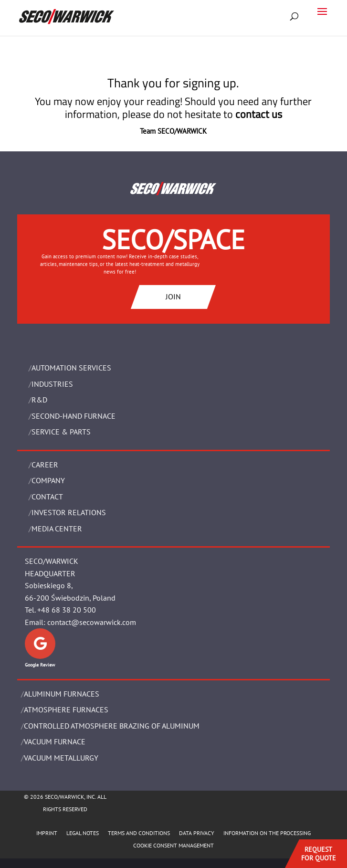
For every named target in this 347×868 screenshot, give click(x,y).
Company (48, 480)
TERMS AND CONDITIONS (139, 833)
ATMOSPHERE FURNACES (66, 709)
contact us (259, 114)
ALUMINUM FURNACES (62, 694)
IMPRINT (47, 833)
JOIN (173, 296)
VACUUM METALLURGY (61, 758)
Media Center (57, 529)
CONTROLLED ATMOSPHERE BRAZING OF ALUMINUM (112, 726)
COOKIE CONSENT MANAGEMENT (173, 845)
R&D (39, 400)
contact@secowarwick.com (92, 622)
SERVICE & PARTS (61, 432)
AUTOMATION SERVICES (71, 368)
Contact (47, 497)
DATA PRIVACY (197, 833)
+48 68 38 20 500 (67, 610)
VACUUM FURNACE (55, 741)
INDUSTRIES (52, 384)
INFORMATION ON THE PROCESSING (267, 833)
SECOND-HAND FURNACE (74, 416)
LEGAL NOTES (83, 833)
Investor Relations (69, 512)
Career (45, 465)
